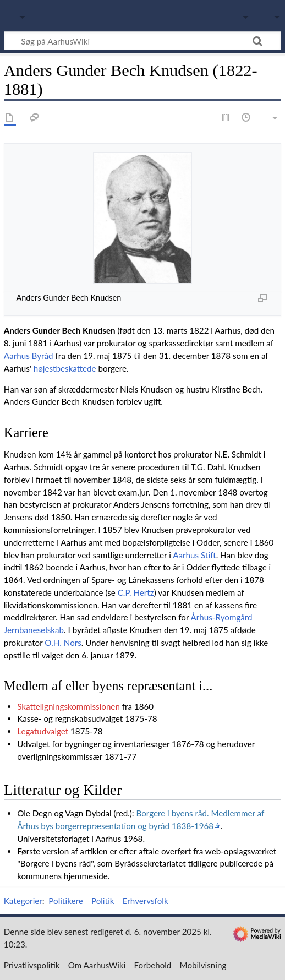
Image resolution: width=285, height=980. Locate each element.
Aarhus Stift (194, 555)
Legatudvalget (43, 731)
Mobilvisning (203, 965)
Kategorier (23, 901)
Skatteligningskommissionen (68, 706)
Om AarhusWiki (97, 965)
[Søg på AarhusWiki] (142, 41)
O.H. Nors (63, 643)
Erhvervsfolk (146, 901)
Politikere (65, 901)
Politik (103, 901)
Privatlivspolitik (32, 965)
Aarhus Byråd (29, 356)
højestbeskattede (65, 368)
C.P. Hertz (136, 592)
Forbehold (153, 965)
